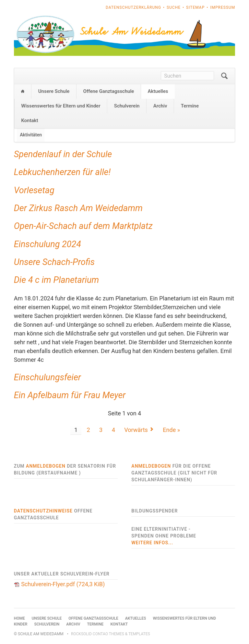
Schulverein (127, 106)
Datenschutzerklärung (133, 7)
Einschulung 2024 (47, 244)
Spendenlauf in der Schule (63, 154)
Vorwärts (136, 430)
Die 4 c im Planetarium (57, 280)
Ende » (171, 430)
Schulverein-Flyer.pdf (63, 584)
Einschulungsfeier (47, 377)
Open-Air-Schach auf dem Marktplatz (83, 226)
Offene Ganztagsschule (109, 91)
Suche (174, 7)
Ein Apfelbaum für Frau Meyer (70, 395)
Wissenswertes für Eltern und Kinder (61, 106)
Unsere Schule (54, 91)
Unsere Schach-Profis (54, 262)
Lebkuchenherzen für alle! (62, 172)
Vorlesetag (34, 190)
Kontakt (30, 120)
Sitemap (195, 7)
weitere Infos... (152, 543)
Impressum (223, 7)
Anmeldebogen (46, 466)
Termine (190, 106)
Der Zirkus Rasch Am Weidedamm (78, 208)
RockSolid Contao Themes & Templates (111, 634)
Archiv (160, 106)
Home (23, 91)
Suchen (224, 76)
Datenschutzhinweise (43, 511)
